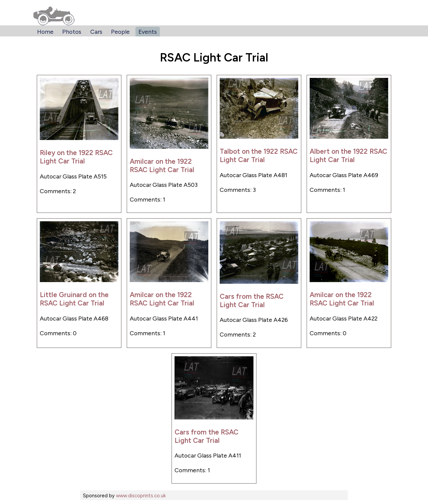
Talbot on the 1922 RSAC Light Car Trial (259, 155)
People (120, 32)
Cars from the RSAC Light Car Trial (252, 300)
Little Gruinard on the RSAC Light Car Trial (74, 299)
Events (148, 32)
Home (45, 32)
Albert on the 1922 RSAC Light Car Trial (348, 155)
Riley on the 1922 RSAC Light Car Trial (76, 157)
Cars (96, 32)
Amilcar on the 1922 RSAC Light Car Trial (162, 165)
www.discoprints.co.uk (141, 496)
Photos (72, 32)
